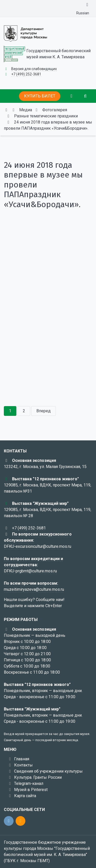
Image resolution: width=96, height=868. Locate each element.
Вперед (44, 411)
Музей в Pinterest (31, 790)
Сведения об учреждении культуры (48, 771)
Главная (22, 759)
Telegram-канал (29, 783)
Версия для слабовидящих (34, 69)
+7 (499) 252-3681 (26, 74)
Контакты (23, 765)
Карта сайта (25, 796)
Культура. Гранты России (38, 777)
